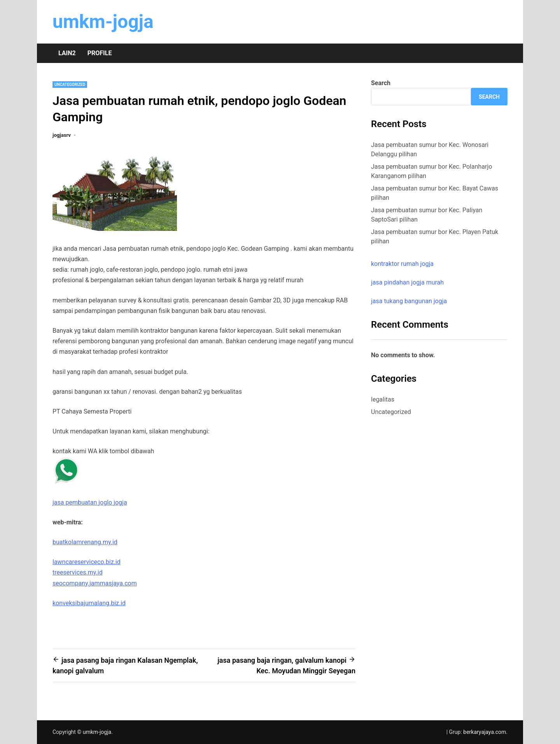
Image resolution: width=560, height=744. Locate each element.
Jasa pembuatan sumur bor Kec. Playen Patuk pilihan (435, 237)
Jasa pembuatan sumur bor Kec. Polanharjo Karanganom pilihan (431, 171)
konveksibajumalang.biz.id (89, 603)
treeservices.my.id (78, 572)
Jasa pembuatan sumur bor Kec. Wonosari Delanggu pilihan (430, 149)
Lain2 (67, 53)
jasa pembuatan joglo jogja (90, 502)
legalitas (383, 399)
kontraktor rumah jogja (402, 264)
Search (381, 83)
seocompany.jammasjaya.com (95, 583)
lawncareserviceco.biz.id (87, 562)
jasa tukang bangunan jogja (409, 301)
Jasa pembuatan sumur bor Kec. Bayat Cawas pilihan (435, 193)
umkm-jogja (103, 22)
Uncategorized (70, 85)
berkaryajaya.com (485, 732)
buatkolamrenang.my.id (85, 542)
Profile (100, 53)
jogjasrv (62, 135)
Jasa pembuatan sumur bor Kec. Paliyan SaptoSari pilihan (427, 215)
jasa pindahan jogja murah (407, 282)
